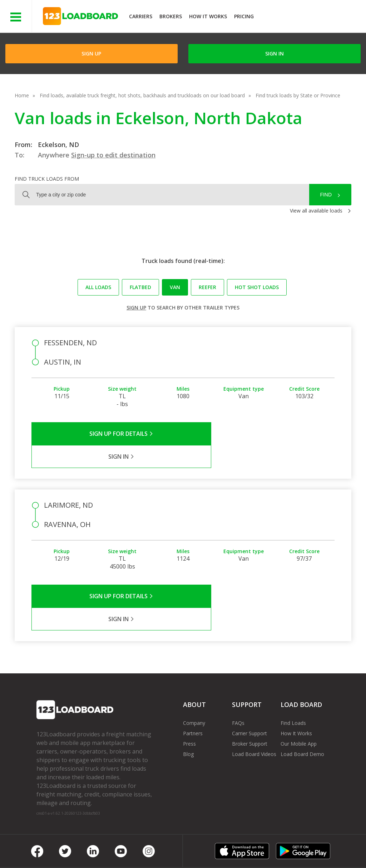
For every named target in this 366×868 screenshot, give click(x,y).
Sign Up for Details (107, 434)
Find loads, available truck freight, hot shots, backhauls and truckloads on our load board (142, 95)
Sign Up (91, 53)
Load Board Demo (302, 708)
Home (22, 95)
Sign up (136, 308)
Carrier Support (249, 687)
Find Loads (293, 677)
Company (194, 677)
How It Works (208, 16)
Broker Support (250, 698)
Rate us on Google (63, 853)
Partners (193, 687)
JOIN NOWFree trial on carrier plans (311, 17)
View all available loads (316, 211)
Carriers (141, 16)
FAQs (238, 677)
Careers (213, 846)
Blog (188, 708)
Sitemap (283, 846)
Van (175, 287)
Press (189, 698)
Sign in (274, 53)
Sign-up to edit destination (113, 155)
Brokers (171, 16)
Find (326, 195)
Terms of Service (56, 846)
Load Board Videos (254, 708)
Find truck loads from (47, 179)
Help (186, 846)
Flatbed (140, 287)
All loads (98, 287)
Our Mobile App (299, 698)
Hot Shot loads (257, 287)
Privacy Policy (104, 846)
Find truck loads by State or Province (298, 95)
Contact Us (247, 846)
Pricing (244, 16)
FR (308, 846)
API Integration (150, 846)
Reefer (207, 287)
